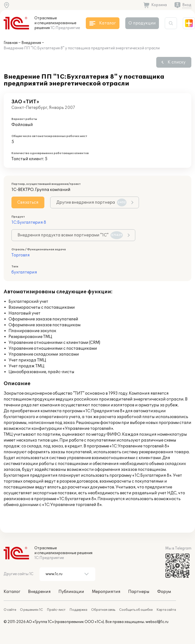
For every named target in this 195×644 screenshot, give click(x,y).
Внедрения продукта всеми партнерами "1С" (70, 235)
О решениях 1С (31, 610)
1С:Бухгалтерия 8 (29, 222)
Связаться (28, 202)
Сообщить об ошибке (136, 610)
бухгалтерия (24, 272)
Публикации (71, 592)
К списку (177, 62)
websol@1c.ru (157, 622)
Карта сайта (166, 610)
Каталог (12, 592)
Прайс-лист (56, 610)
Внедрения (31, 43)
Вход (187, 5)
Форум (164, 592)
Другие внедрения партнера (91, 202)
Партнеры (139, 592)
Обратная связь (103, 610)
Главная (11, 43)
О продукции (142, 23)
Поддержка (78, 610)
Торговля (21, 255)
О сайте (10, 610)
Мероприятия (106, 592)
